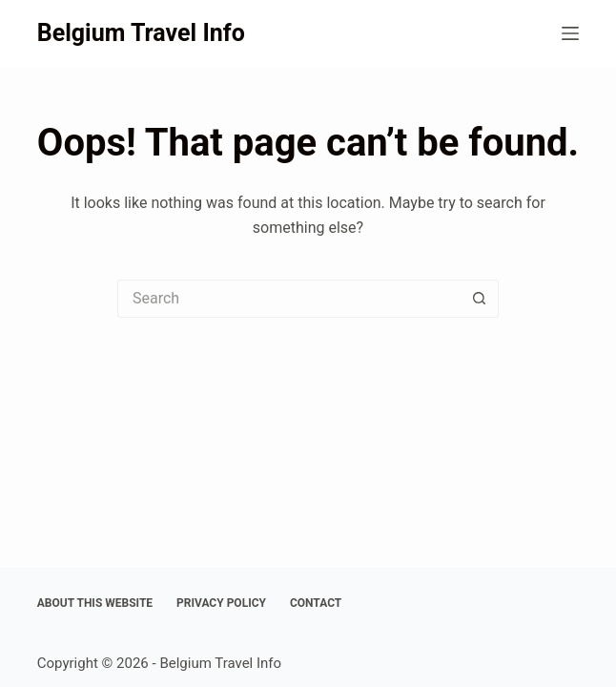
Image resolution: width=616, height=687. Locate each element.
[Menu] (570, 33)
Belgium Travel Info (141, 33)
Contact (316, 603)
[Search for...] (289, 299)
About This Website (95, 603)
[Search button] (480, 299)
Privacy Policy (221, 603)
